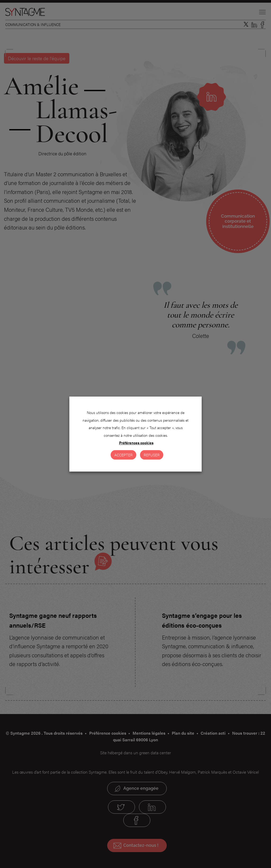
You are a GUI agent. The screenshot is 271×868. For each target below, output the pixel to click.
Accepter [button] (123, 455)
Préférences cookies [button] (136, 443)
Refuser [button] (152, 455)
